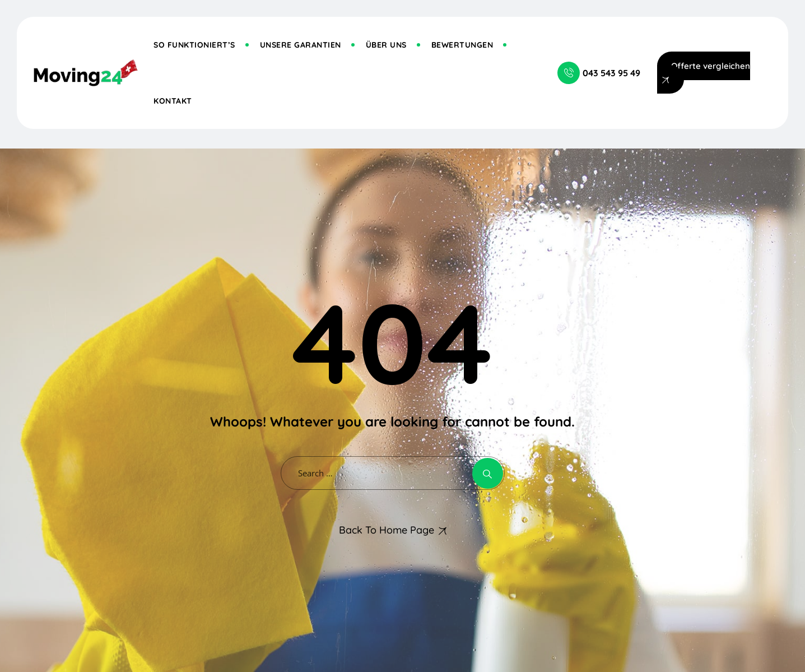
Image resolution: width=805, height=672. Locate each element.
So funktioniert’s (194, 45)
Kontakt (173, 101)
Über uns (386, 45)
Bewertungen (462, 45)
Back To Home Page (387, 530)
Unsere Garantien (301, 45)
